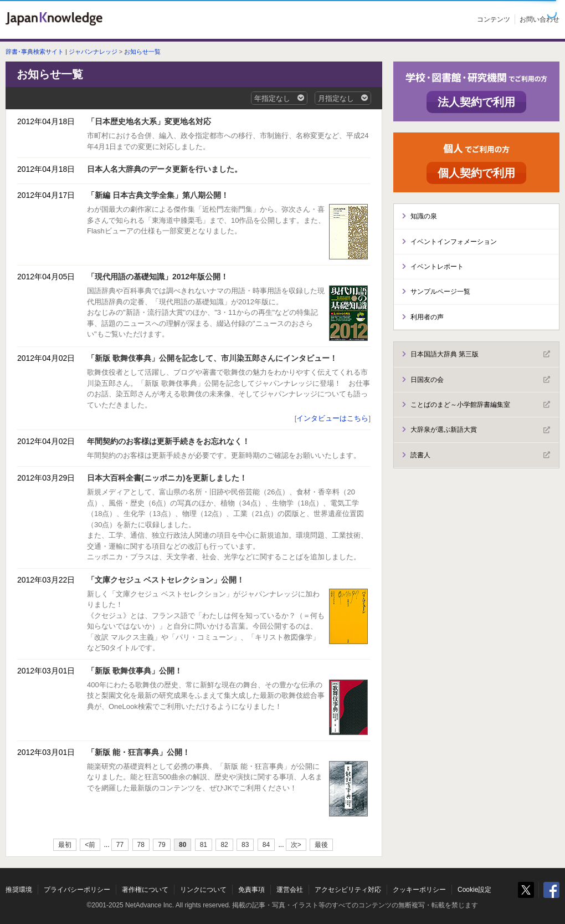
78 (141, 845)
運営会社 (290, 890)
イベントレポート (437, 267)
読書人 (480, 455)
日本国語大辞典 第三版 (480, 354)
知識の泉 (424, 216)
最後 (321, 845)
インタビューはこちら (332, 418)
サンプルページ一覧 (440, 292)
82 (224, 845)
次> (296, 845)
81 (204, 845)
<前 (90, 845)
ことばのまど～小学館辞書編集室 (480, 405)
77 (120, 845)
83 (245, 845)
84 (266, 845)
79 (161, 845)
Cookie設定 (474, 890)
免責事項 (251, 890)
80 (183, 845)
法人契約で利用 (476, 102)
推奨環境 (19, 890)
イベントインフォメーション (454, 242)
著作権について (145, 890)
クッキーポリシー (419, 890)
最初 (65, 845)
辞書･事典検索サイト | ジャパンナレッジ (61, 52)
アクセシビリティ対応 (348, 890)
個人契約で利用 (476, 173)
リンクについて (203, 890)
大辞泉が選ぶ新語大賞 (480, 430)
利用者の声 (427, 317)
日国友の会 (480, 380)
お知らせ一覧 (142, 52)
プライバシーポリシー (77, 890)
